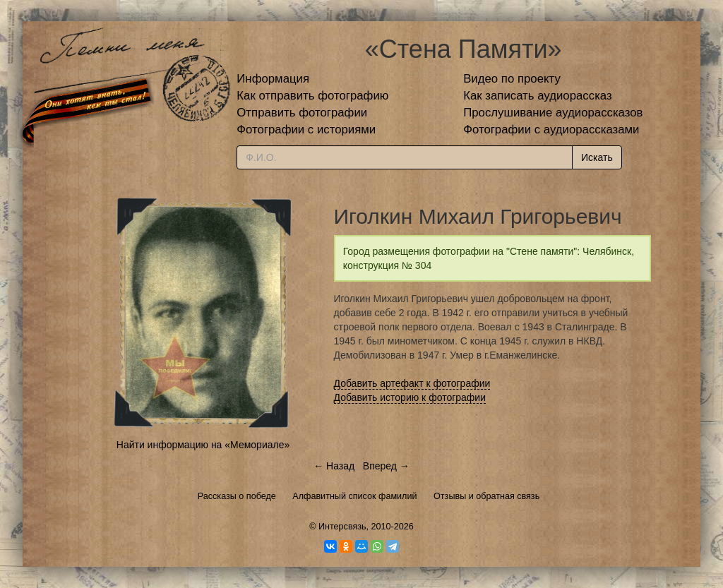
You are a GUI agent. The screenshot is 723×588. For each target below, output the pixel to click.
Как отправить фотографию (312, 96)
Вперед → (386, 466)
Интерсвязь (342, 527)
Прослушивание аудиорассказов (553, 113)
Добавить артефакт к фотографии (412, 383)
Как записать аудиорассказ (538, 96)
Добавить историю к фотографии (410, 397)
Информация (273, 79)
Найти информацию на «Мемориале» (203, 445)
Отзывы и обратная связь (486, 496)
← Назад (334, 466)
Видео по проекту (512, 79)
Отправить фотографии (302, 113)
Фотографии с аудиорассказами (551, 130)
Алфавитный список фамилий (354, 496)
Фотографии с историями (306, 130)
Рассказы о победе (237, 496)
